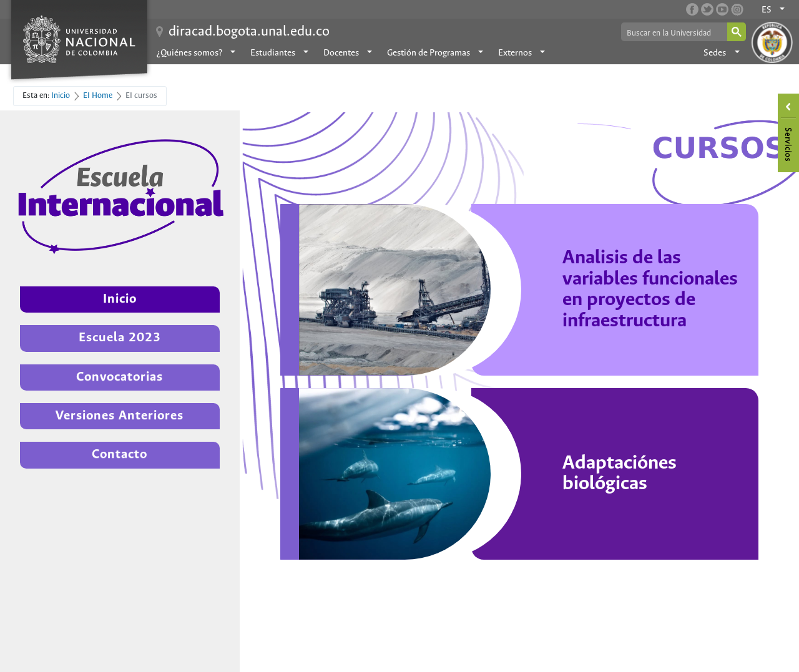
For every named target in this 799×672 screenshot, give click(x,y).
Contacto (120, 455)
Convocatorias (120, 377)
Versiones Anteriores (120, 416)
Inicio (120, 299)
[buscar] (674, 33)
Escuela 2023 (120, 338)
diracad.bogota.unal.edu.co (249, 32)
